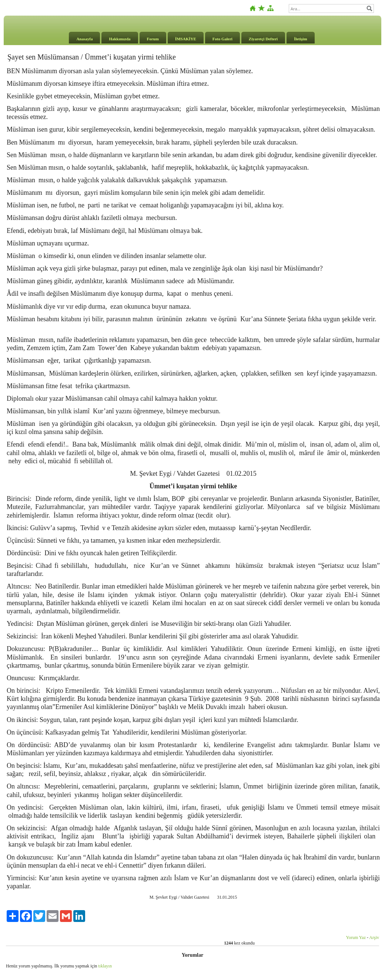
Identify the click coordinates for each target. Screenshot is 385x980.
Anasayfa (84, 39)
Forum (153, 39)
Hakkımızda (120, 39)
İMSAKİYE (186, 39)
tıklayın (105, 966)
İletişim (300, 39)
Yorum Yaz (356, 937)
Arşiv (374, 937)
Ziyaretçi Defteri (263, 39)
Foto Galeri (222, 39)
